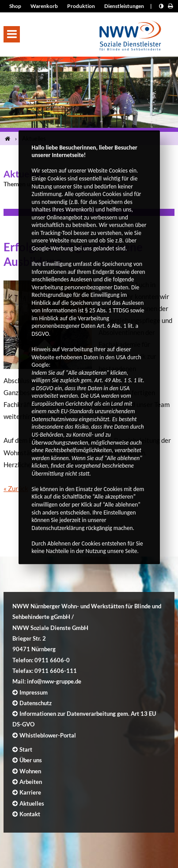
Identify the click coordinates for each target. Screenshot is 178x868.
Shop (15, 6)
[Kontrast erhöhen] (161, 6)
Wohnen (30, 771)
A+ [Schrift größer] (159, 18)
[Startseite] (9, 138)
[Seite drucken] (170, 6)
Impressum (34, 692)
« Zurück (16, 488)
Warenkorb (44, 6)
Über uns (31, 760)
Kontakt (30, 814)
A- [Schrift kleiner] (170, 18)
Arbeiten (31, 782)
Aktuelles (32, 803)
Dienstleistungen (124, 6)
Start (26, 749)
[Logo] (130, 33)
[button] (12, 34)
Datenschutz (36, 703)
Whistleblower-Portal (48, 735)
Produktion (81, 6)
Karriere (30, 792)
